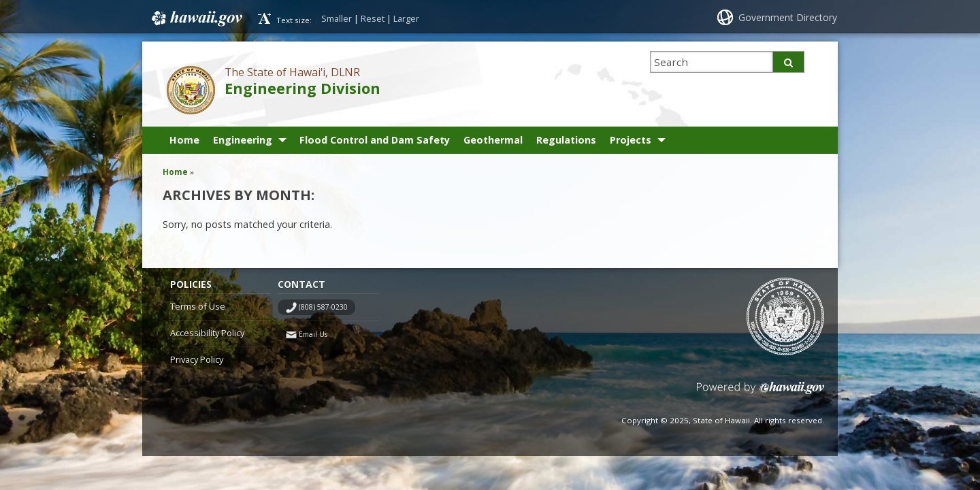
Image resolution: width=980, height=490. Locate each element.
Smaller (337, 18)
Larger (406, 18)
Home (184, 140)
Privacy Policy (197, 359)
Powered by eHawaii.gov (761, 393)
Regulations (566, 140)
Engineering (243, 140)
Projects (631, 140)
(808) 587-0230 (323, 307)
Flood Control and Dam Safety (375, 140)
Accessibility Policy (207, 333)
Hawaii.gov (196, 18)
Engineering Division (303, 88)
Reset (373, 18)
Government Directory (788, 17)
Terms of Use (198, 306)
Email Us (313, 334)
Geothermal (493, 140)
